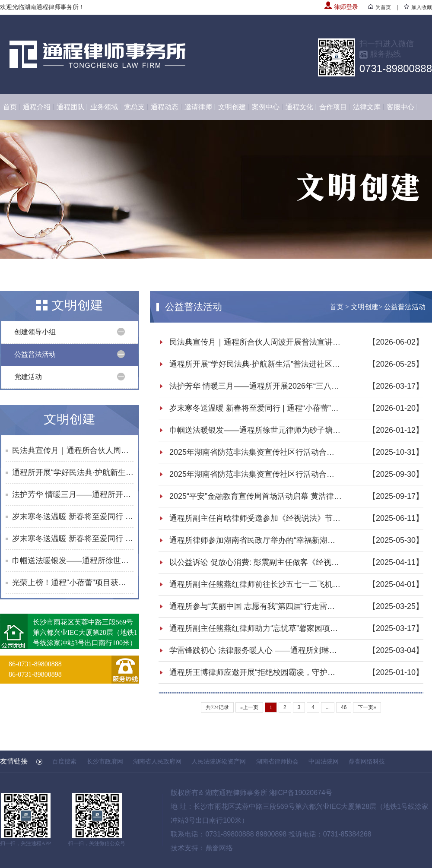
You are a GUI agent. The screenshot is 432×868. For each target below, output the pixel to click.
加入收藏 (418, 7)
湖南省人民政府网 (157, 761)
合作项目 (333, 107)
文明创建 (232, 107)
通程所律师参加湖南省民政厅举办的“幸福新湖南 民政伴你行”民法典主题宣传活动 (256, 540)
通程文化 (299, 107)
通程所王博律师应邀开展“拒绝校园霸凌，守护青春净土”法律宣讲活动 (256, 672)
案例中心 (266, 107)
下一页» (367, 707)
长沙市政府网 (105, 761)
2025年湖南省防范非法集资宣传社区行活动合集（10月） (256, 452)
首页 (10, 107)
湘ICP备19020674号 (301, 793)
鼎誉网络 (219, 848)
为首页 (380, 7)
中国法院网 (324, 761)
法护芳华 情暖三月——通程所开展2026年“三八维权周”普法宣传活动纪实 (73, 494)
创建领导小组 (35, 332)
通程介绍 (37, 107)
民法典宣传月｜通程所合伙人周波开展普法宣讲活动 (73, 450)
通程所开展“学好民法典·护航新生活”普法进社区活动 (73, 472)
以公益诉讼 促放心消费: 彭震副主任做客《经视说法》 (256, 562)
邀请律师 (198, 107)
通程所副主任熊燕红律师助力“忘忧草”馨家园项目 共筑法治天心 (256, 628)
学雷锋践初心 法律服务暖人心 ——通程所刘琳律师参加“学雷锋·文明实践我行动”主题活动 (256, 650)
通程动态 (165, 107)
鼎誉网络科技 (367, 761)
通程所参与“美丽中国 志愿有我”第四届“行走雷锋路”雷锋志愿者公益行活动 (256, 606)
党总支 (134, 107)
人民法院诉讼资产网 (219, 761)
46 (344, 707)
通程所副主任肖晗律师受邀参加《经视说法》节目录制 (256, 518)
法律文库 (367, 107)
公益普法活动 (35, 354)
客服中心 (400, 107)
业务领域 (104, 107)
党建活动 (28, 377)
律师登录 (341, 7)
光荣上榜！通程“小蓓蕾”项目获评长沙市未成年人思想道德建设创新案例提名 (73, 583)
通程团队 (70, 107)
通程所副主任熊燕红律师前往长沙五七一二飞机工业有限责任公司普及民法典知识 (256, 584)
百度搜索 (64, 761)
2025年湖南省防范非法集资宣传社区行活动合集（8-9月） (256, 474)
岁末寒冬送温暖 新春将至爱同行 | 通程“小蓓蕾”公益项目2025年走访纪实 (73, 516)
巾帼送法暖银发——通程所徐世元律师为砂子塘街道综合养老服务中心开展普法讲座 (73, 561)
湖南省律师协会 (277, 761)
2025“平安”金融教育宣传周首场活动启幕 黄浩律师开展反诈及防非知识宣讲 (256, 496)
